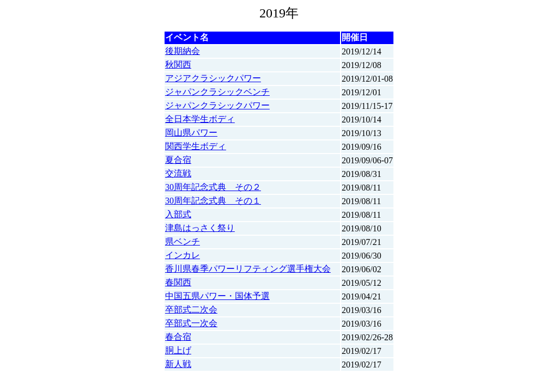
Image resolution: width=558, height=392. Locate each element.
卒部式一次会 (191, 323)
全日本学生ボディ (200, 119)
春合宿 (178, 337)
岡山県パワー (191, 133)
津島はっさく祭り (200, 228)
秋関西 (178, 65)
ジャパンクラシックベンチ (217, 92)
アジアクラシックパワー (213, 78)
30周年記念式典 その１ (213, 201)
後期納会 (183, 51)
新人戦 (178, 364)
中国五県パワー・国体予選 (217, 296)
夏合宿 (178, 160)
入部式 (178, 214)
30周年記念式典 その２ (213, 187)
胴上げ (178, 350)
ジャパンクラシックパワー (217, 105)
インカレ (183, 255)
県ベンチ (183, 241)
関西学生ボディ (196, 146)
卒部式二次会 (191, 310)
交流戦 (178, 173)
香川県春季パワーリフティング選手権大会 (248, 269)
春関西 (178, 282)
